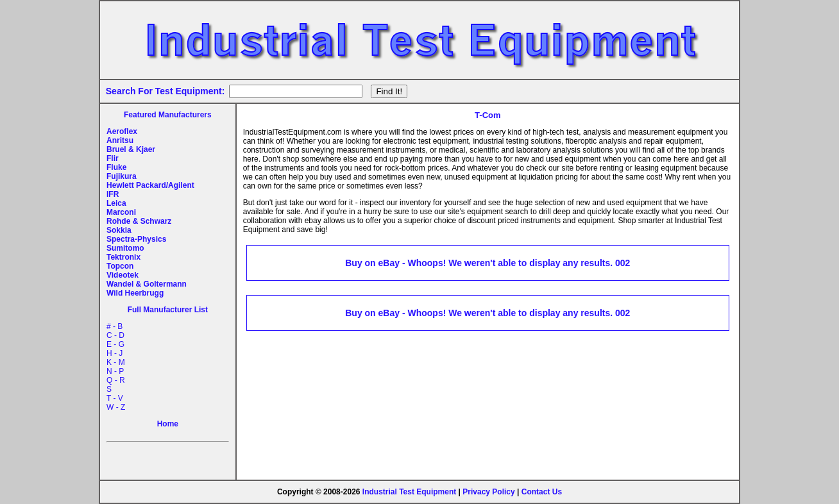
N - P (115, 371)
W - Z (116, 407)
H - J (114, 353)
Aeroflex (122, 131)
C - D (115, 335)
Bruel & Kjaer (131, 149)
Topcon (120, 266)
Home (168, 424)
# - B (114, 326)
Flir (113, 158)
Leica (116, 203)
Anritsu (120, 140)
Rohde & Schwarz (139, 221)
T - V (115, 398)
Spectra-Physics (136, 239)
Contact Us (542, 492)
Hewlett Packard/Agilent (150, 185)
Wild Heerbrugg (135, 293)
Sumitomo (125, 248)
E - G (115, 344)
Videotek (123, 275)
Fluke (116, 167)
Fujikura (122, 176)
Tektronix (123, 257)
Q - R (116, 380)
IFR (113, 194)
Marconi (121, 212)
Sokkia (119, 230)
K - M (116, 362)
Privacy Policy (488, 492)
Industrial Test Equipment (409, 492)
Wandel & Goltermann (147, 284)
